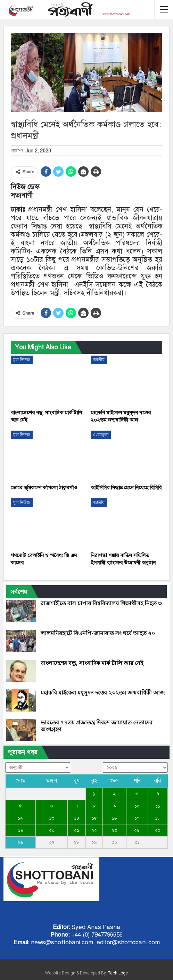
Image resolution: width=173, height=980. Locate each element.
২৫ (158, 830)
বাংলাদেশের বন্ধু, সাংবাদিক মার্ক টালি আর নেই (92, 663)
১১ (158, 806)
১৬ (114, 818)
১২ (20, 818)
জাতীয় (99, 360)
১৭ (137, 818)
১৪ (77, 818)
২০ (52, 830)
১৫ (94, 818)
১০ (137, 806)
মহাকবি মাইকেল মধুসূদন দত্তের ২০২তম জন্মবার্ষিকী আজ (103, 693)
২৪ (137, 830)
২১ (77, 830)
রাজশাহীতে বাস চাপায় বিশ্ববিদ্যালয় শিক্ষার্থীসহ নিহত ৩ (101, 603)
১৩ (52, 818)
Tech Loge (118, 973)
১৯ (20, 830)
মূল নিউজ (22, 360)
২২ (94, 830)
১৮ (158, 818)
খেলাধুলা (101, 435)
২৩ (114, 830)
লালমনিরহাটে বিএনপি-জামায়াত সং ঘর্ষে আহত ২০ (98, 633)
